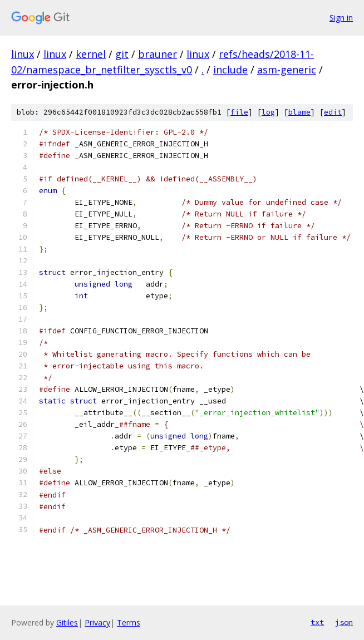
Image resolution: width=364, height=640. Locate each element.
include (230, 70)
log (268, 112)
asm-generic (287, 70)
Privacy (97, 622)
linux (23, 54)
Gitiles (67, 622)
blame (299, 112)
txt (317, 622)
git (122, 54)
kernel (91, 54)
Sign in (341, 18)
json (344, 622)
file (239, 112)
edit (333, 112)
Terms (129, 622)
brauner (158, 54)
